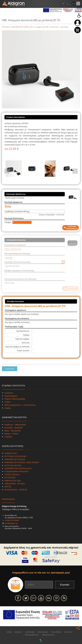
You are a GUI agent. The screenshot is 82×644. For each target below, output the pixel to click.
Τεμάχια (8, 222)
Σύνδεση (78, 23)
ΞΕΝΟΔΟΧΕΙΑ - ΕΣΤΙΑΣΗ (15, 484)
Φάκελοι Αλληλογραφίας (15, 399)
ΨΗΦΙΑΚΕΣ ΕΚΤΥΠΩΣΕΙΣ (15, 459)
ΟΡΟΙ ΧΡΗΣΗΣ (56, 632)
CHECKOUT (18, 632)
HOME (9, 632)
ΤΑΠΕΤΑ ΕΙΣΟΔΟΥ (12, 474)
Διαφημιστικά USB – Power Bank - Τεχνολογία (52, 27)
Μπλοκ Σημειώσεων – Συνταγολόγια (20, 405)
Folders (8, 402)
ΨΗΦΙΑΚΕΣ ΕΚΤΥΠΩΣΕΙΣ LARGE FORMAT (22, 462)
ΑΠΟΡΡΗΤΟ (68, 632)
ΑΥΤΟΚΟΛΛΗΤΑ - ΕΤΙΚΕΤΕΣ (16, 490)
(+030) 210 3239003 (12, 520)
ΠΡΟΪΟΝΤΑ (6, 27)
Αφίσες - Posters (11, 434)
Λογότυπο (9, 393)
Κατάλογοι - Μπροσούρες (15, 425)
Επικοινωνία (8, 499)
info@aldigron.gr (11, 523)
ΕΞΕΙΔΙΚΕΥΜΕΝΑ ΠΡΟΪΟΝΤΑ (16, 471)
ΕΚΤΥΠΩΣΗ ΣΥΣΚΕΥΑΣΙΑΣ (15, 456)
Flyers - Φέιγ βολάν (13, 431)
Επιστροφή (10, 369)
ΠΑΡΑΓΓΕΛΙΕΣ (30, 632)
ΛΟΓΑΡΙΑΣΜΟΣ (43, 632)
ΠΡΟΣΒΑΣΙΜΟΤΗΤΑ (32, 635)
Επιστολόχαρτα (11, 396)
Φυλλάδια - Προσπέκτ (14, 428)
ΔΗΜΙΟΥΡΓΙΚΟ (11, 453)
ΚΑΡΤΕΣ (8, 487)
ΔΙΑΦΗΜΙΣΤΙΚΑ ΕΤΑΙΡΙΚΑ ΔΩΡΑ (22, 27)
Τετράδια (8, 437)
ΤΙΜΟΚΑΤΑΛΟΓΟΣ (48, 635)
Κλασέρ (8, 408)
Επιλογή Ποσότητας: (14, 218)
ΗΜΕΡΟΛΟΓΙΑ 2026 (13, 481)
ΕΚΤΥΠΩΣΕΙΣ (10, 478)
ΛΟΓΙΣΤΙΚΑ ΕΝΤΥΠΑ (13, 465)
